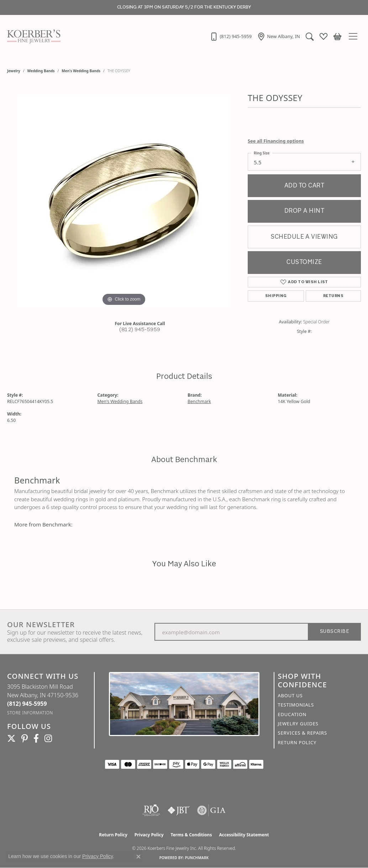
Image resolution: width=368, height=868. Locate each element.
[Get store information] (30, 713)
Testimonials (296, 705)
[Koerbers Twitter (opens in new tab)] (11, 739)
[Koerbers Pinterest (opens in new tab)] (25, 739)
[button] (310, 36)
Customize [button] (304, 262)
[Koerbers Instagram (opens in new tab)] (48, 739)
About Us (290, 695)
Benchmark (199, 401)
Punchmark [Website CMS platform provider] (197, 858)
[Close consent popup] (138, 857)
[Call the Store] (27, 704)
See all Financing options (276, 141)
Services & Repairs (303, 733)
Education (292, 714)
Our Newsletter (41, 625)
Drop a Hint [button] (304, 211)
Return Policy (297, 742)
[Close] (359, 8)
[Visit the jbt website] (179, 810)
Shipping (276, 296)
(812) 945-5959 (140, 330)
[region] (124, 201)
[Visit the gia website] (211, 810)
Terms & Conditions (191, 835)
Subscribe (335, 632)
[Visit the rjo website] (151, 810)
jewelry (14, 71)
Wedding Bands (41, 71)
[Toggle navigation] (355, 36)
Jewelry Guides (298, 724)
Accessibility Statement (244, 835)
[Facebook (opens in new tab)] (36, 739)
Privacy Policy (149, 835)
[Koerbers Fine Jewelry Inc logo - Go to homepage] (32, 36)
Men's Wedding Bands (81, 71)
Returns (333, 296)
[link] (231, 36)
